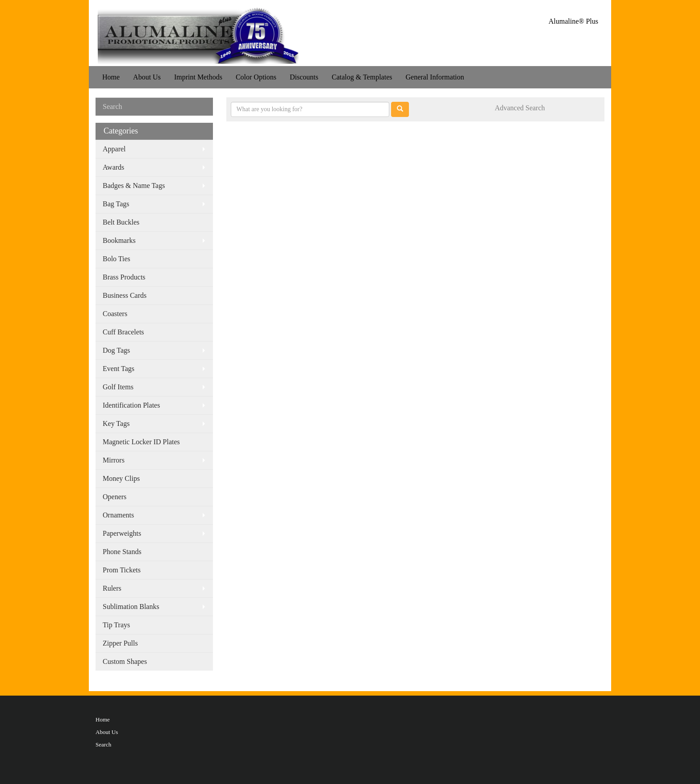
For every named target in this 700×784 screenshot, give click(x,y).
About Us (147, 77)
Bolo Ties (117, 259)
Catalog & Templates (362, 77)
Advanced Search (520, 108)
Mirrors (114, 460)
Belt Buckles (121, 222)
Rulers (112, 588)
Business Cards (125, 295)
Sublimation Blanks (131, 607)
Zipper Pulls (120, 643)
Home (111, 77)
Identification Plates (131, 405)
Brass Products (124, 277)
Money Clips (121, 478)
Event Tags (119, 369)
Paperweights (122, 533)
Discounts (304, 77)
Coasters (115, 314)
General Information (435, 77)
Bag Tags (116, 204)
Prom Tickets (122, 570)
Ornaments (118, 515)
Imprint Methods (198, 77)
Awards (113, 167)
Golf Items (118, 387)
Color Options (256, 77)
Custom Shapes (125, 661)
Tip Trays (116, 625)
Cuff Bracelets (123, 332)
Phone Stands (122, 552)
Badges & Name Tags (134, 186)
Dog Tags (116, 350)
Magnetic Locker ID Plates (141, 442)
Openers (115, 497)
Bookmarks (119, 240)
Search (103, 744)
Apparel (114, 149)
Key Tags (116, 423)
